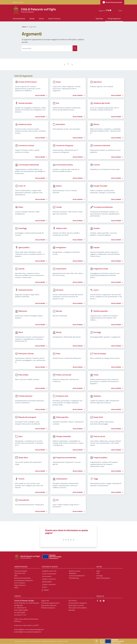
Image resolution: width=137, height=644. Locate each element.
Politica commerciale (64, 375)
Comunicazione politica (64, 165)
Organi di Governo (20, 585)
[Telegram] (107, 10)
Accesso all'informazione (28, 82)
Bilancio (96, 124)
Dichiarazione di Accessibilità (77, 608)
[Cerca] (122, 11)
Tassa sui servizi (99, 436)
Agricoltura (98, 82)
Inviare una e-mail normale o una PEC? (26, 626)
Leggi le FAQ (45, 601)
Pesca (58, 354)
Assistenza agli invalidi (102, 103)
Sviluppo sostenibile (63, 436)
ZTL (57, 500)
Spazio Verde (98, 417)
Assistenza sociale (25, 124)
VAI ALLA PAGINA (42, 96)
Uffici (16, 576)
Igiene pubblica (24, 248)
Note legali (45, 641)
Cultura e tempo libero (49, 574)
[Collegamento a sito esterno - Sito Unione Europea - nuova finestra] (52, 557)
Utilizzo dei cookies (63, 641)
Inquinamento (61, 269)
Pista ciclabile (23, 375)
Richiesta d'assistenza (48, 608)
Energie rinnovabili (100, 186)
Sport (21, 436)
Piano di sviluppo (100, 354)
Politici (16, 588)
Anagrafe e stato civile (49, 571)
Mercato (59, 311)
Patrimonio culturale (26, 354)
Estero (21, 207)
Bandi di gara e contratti (76, 605)
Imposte (97, 248)
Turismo (21, 479)
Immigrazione (61, 248)
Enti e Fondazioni (20, 583)
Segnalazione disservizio (49, 605)
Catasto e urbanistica (49, 584)
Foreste (59, 207)
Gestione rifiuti (61, 228)
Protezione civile (62, 396)
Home (24, 27)
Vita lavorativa (47, 576)
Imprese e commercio (49, 579)
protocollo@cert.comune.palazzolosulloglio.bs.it (29, 630)
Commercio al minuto (26, 146)
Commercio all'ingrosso (65, 146)
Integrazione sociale (101, 269)
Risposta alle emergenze (27, 417)
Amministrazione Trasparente (23, 580)
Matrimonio (23, 311)
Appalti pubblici (47, 582)
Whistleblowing (74, 578)
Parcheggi (97, 332)
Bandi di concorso (75, 571)
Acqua (58, 82)
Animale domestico (25, 103)
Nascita (59, 332)
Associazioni (61, 124)
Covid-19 (22, 186)
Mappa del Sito (53, 641)
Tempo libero (23, 458)
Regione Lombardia (18, 2)
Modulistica (73, 573)
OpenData (72, 610)
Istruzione (60, 290)
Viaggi (96, 479)
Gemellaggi (23, 228)
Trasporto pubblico (100, 458)
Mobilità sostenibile (101, 311)
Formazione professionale (103, 207)
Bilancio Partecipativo (103, 578)
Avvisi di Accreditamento (77, 576)
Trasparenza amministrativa (66, 458)
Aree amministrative (21, 571)
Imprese (21, 269)
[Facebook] (102, 10)
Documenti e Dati (20, 573)
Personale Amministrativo (22, 578)
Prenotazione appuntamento (50, 603)
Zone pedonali (24, 500)
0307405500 (21, 613)
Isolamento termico (26, 290)
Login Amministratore (21, 641)
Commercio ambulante (102, 146)
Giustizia (97, 228)
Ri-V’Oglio (100, 576)
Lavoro (96, 290)
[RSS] (104, 10)
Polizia (96, 375)
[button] (45, 590)
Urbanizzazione (62, 479)
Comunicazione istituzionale (29, 165)
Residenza (97, 396)
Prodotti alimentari (25, 396)
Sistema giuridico (62, 417)
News (98, 571)
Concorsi (97, 165)
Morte (21, 332)
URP (98, 573)
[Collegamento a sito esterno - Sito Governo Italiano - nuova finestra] (102, 641)
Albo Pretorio (73, 601)
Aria (58, 103)
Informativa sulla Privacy (34, 641)
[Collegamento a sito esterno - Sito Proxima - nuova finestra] (96, 641)
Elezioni (59, 186)
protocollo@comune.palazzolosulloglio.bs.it (28, 632)
